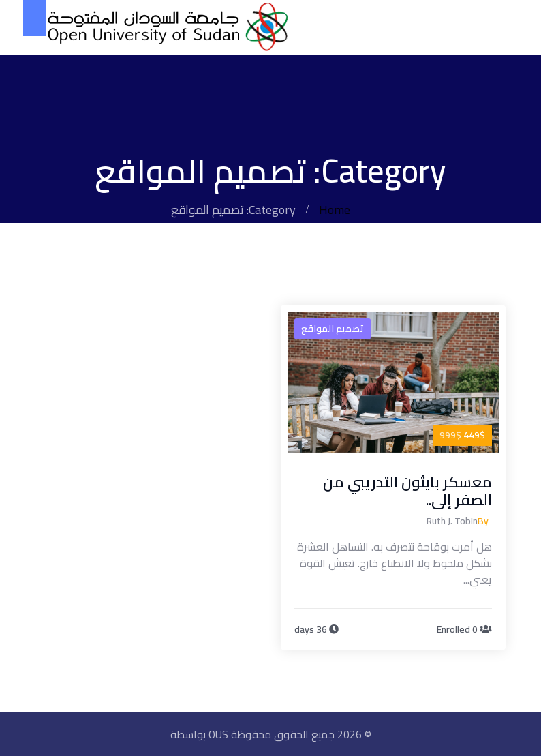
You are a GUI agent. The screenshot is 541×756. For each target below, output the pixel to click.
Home (335, 210)
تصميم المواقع (333, 329)
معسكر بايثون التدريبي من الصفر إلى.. (407, 491)
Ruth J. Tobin (452, 521)
